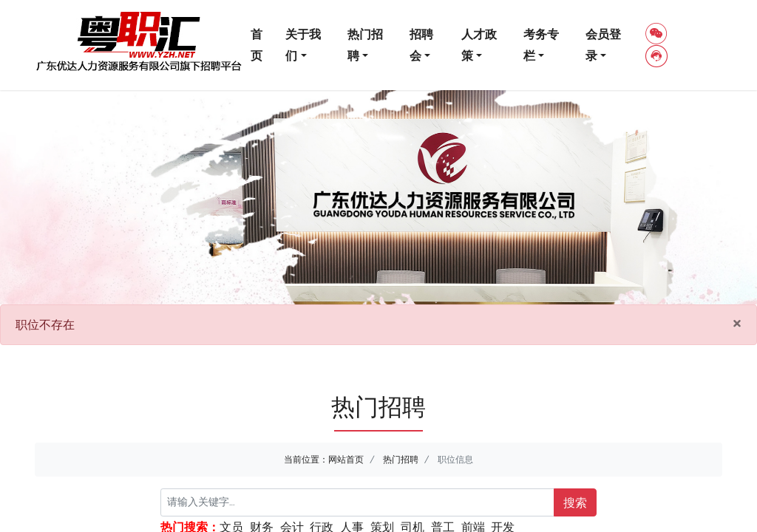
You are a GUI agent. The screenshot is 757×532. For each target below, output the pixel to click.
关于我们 (303, 45)
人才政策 (479, 45)
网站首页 (346, 459)
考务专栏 (541, 45)
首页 (257, 45)
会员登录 (603, 45)
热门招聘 (365, 45)
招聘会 (421, 45)
